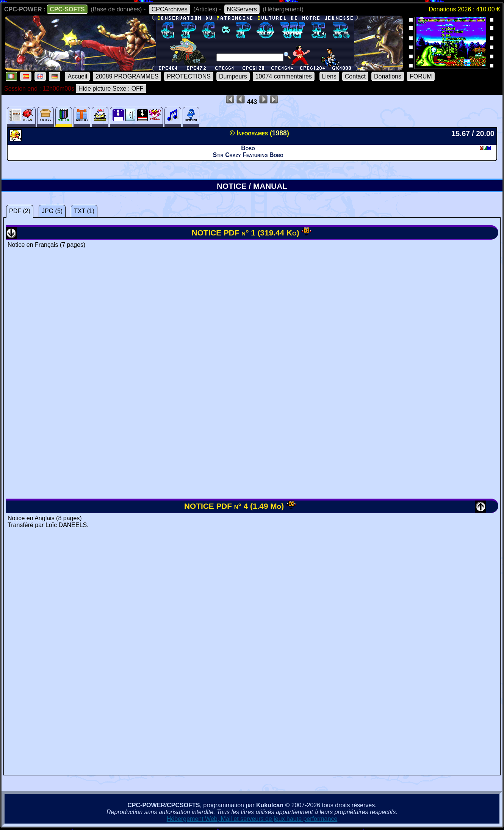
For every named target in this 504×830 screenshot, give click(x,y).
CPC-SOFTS (67, 9)
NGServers (242, 9)
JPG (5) (52, 211)
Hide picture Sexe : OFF (111, 89)
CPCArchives (170, 9)
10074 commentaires (284, 76)
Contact (355, 76)
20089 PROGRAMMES (127, 76)
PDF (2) (20, 211)
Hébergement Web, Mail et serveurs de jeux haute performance (252, 819)
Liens (329, 76)
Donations (388, 76)
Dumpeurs (233, 76)
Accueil (77, 76)
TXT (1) (84, 211)
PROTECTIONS (189, 76)
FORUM (421, 76)
